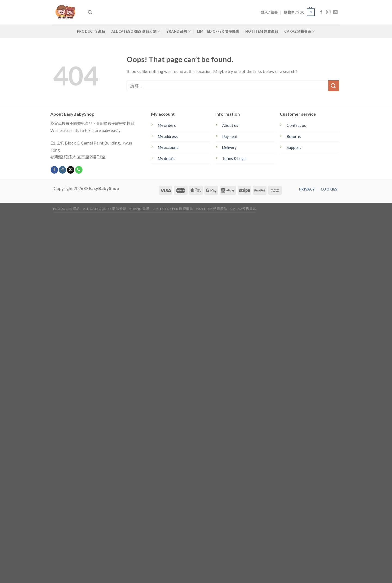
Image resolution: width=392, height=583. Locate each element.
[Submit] (333, 86)
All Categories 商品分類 (136, 31)
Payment (230, 136)
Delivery (229, 147)
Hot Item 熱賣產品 (262, 31)
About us (230, 125)
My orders (167, 125)
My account (168, 147)
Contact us (296, 125)
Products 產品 (91, 31)
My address (168, 136)
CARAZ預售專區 (300, 31)
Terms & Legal (234, 159)
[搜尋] (90, 12)
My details (167, 159)
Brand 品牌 (179, 31)
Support (294, 147)
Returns (294, 136)
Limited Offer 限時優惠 (218, 31)
